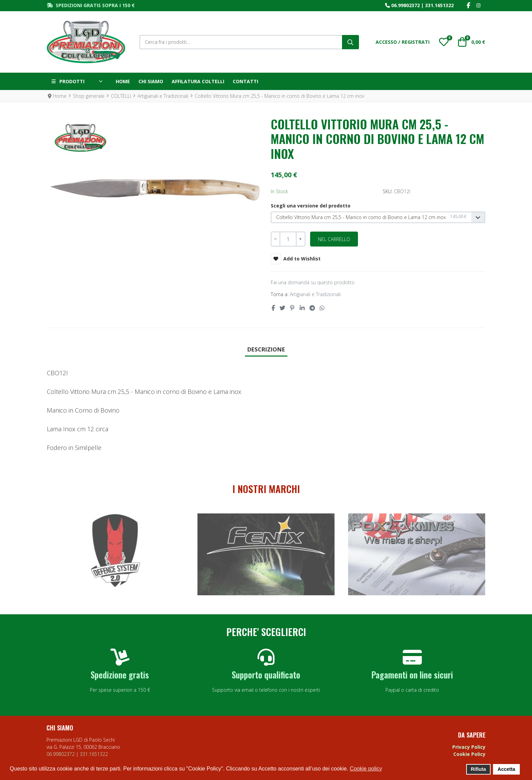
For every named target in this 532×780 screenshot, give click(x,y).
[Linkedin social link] (302, 308)
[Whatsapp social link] (322, 308)
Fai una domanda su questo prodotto (313, 282)
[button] (444, 42)
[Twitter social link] (282, 308)
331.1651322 (439, 5)
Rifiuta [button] (479, 769)
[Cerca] (350, 42)
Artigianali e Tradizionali (315, 294)
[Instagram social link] (478, 6)
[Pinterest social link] (292, 308)
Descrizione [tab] (266, 349)
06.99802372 (405, 5)
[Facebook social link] (468, 6)
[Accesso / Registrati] (403, 42)
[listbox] (378, 217)
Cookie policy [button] (366, 769)
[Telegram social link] (312, 308)
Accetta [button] (507, 769)
